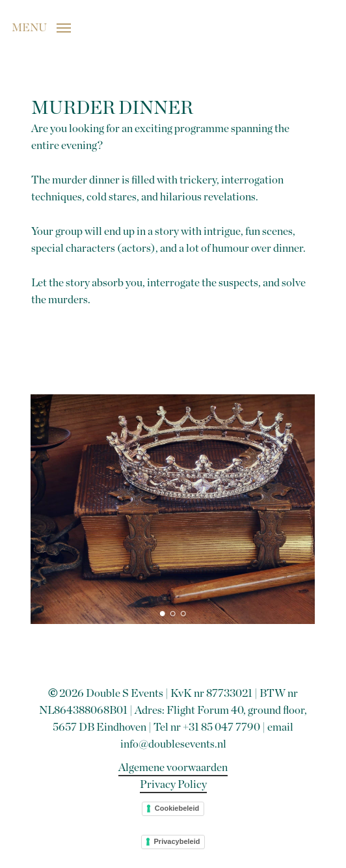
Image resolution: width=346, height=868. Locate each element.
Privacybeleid (177, 841)
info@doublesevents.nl (173, 744)
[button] (41, 27)
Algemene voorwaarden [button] (173, 767)
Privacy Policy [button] (173, 784)
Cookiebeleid (177, 808)
